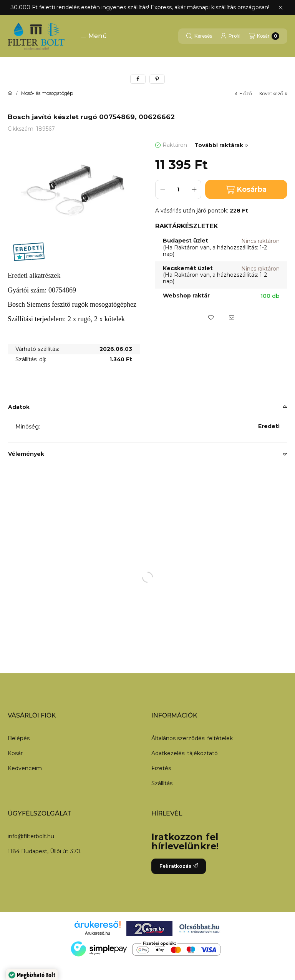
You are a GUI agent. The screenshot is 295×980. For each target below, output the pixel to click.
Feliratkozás (179, 866)
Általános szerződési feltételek (192, 738)
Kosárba (246, 190)
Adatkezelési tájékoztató (185, 753)
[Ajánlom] (232, 317)
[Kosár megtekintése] (264, 36)
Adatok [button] (19, 407)
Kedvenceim (25, 768)
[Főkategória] (10, 93)
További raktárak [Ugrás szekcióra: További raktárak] (221, 145)
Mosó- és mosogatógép (47, 93)
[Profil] (230, 36)
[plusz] (194, 189)
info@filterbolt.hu (31, 836)
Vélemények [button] (26, 454)
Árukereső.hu (97, 933)
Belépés (19, 738)
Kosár (15, 753)
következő (273, 94)
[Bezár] (281, 8)
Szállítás (162, 783)
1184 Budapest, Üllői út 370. (45, 851)
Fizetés (161, 768)
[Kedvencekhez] (211, 317)
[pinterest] (157, 79)
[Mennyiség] (178, 189)
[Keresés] (199, 36)
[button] (94, 36)
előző (243, 94)
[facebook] (138, 79)
